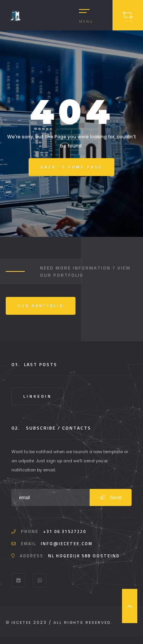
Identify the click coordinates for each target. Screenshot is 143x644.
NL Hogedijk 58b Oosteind (84, 556)
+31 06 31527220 (65, 531)
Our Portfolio (41, 306)
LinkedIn (38, 396)
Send (111, 497)
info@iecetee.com (67, 544)
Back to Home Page (71, 167)
